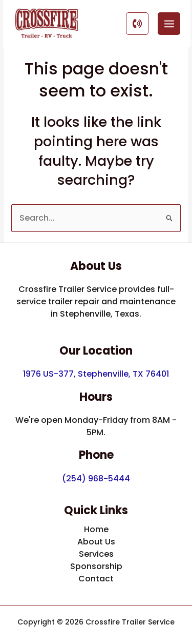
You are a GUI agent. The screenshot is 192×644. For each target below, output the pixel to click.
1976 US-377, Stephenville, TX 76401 (96, 374)
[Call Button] (137, 24)
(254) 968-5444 (96, 479)
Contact (96, 579)
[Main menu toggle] (169, 24)
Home (96, 529)
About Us (96, 542)
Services (96, 554)
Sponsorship (96, 566)
